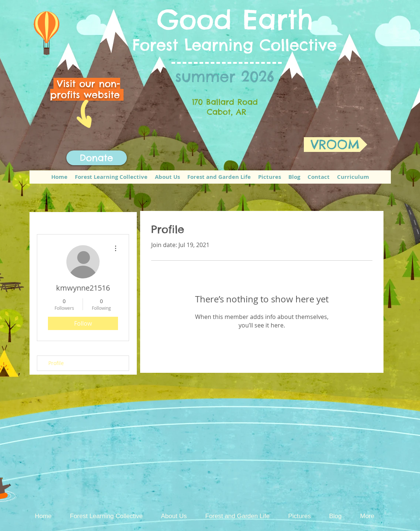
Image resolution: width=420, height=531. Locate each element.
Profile (56, 363)
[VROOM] (336, 145)
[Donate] (97, 158)
